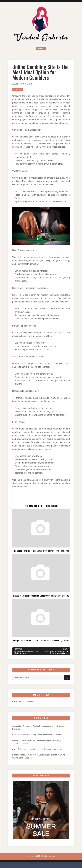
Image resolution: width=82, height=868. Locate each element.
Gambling (18, 90)
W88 (36, 258)
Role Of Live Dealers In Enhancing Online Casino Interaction (37, 751)
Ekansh (32, 85)
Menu (41, 49)
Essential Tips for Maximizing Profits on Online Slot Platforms (38, 737)
